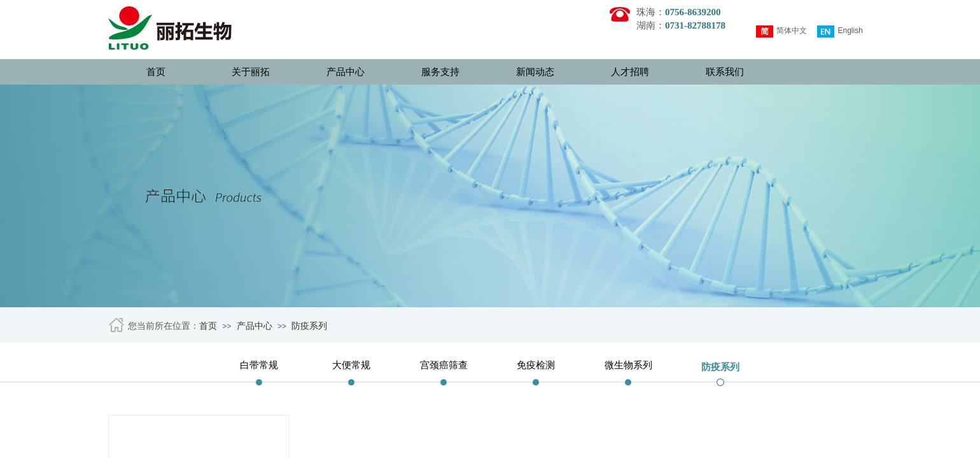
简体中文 (781, 31)
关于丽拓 (251, 72)
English (840, 31)
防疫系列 (309, 326)
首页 (156, 72)
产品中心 (346, 72)
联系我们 (725, 72)
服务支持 (440, 72)
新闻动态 (535, 72)
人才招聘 (630, 72)
